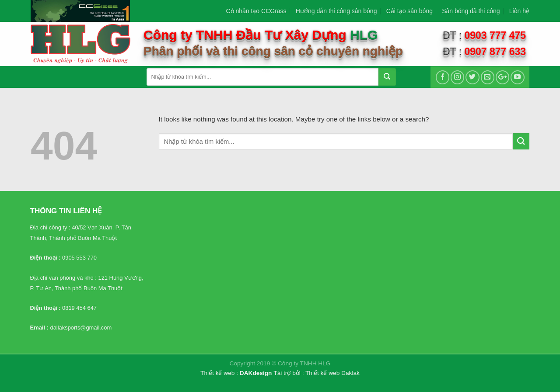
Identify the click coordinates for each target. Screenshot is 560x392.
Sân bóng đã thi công (471, 11)
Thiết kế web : (219, 373)
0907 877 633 (495, 52)
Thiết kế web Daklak (332, 373)
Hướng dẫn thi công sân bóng (336, 11)
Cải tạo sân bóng (409, 11)
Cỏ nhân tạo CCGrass (256, 11)
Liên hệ (519, 11)
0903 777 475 (495, 35)
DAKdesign (256, 373)
